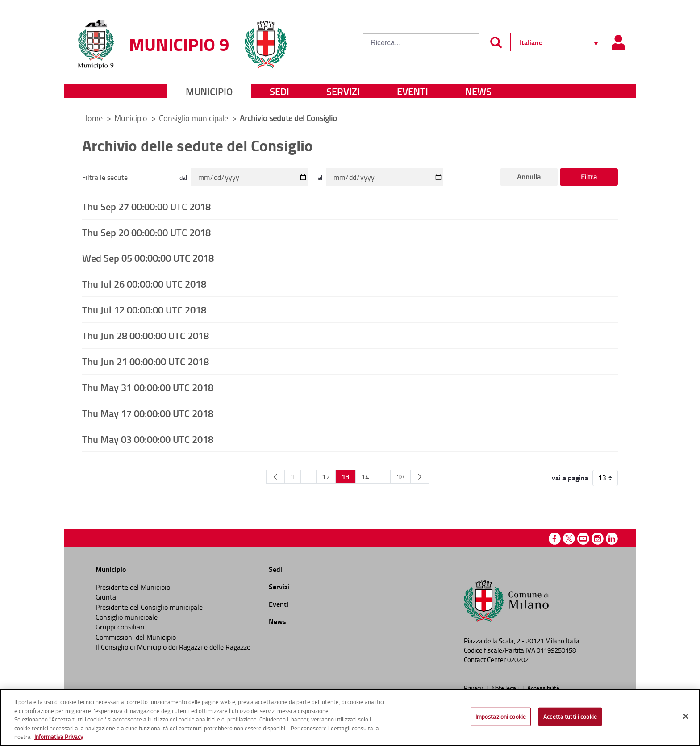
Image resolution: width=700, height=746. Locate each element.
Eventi (412, 91)
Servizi (343, 91)
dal (183, 177)
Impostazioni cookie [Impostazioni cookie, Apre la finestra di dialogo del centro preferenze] (501, 717)
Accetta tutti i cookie (570, 717)
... (308, 477)
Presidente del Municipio (133, 587)
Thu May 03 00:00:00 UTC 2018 (148, 439)
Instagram (598, 539)
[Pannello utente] (618, 42)
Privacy (474, 688)
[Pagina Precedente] (275, 477)
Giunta (106, 597)
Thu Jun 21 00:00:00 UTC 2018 (146, 361)
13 (346, 477)
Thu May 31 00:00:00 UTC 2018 (148, 387)
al (320, 177)
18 (400, 477)
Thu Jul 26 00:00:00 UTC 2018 (144, 283)
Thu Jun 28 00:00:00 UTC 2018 (146, 335)
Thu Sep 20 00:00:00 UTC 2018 (146, 232)
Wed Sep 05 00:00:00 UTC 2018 (148, 258)
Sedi (279, 91)
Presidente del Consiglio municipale (149, 607)
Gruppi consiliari (120, 627)
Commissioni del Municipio (136, 637)
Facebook (555, 539)
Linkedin (612, 539)
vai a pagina (570, 478)
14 (365, 477)
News (478, 91)
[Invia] (496, 42)
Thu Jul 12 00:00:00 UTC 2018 (144, 309)
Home (92, 118)
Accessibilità (543, 688)
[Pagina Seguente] (420, 477)
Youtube (583, 539)
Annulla (529, 177)
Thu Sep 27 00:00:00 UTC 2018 (146, 206)
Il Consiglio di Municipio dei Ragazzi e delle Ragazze (173, 647)
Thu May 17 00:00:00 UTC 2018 (148, 413)
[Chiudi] (686, 717)
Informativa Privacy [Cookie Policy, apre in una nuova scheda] (59, 737)
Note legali (506, 688)
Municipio (209, 91)
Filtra (589, 177)
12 (326, 477)
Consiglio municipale (194, 118)
